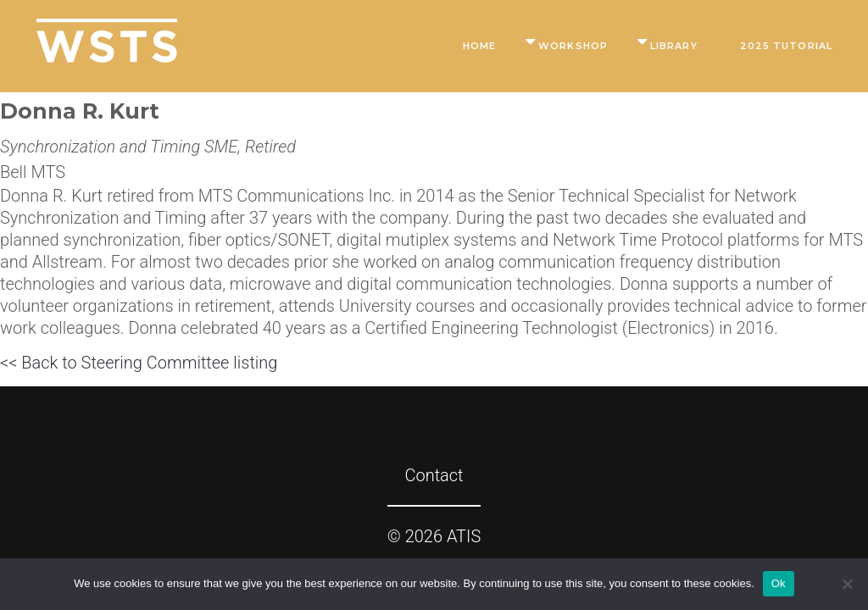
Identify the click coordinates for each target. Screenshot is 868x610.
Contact (434, 475)
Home (479, 46)
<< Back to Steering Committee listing (139, 363)
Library (674, 46)
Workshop (573, 46)
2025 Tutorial (786, 46)
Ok (779, 583)
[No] (847, 584)
